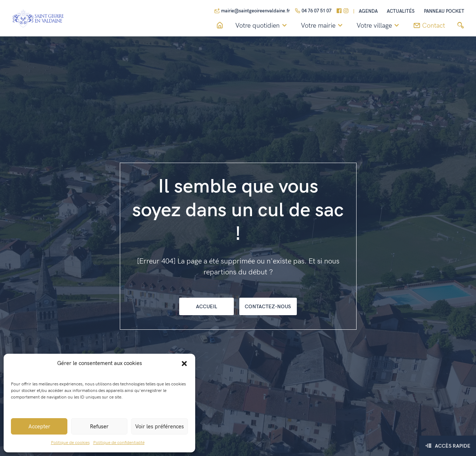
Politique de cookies (70, 443)
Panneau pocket (444, 11)
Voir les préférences (160, 427)
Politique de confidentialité (119, 443)
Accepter (39, 427)
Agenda (368, 11)
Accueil (206, 307)
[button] (184, 363)
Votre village (379, 26)
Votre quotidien (262, 26)
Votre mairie (323, 26)
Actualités (401, 11)
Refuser (99, 427)
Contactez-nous (268, 307)
